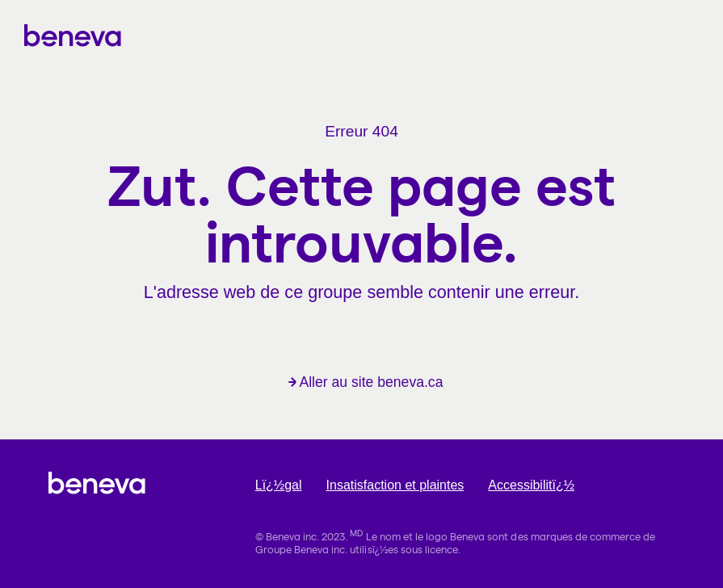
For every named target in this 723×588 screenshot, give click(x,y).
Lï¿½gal (279, 485)
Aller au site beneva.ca (366, 382)
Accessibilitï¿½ (531, 485)
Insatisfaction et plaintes (395, 485)
